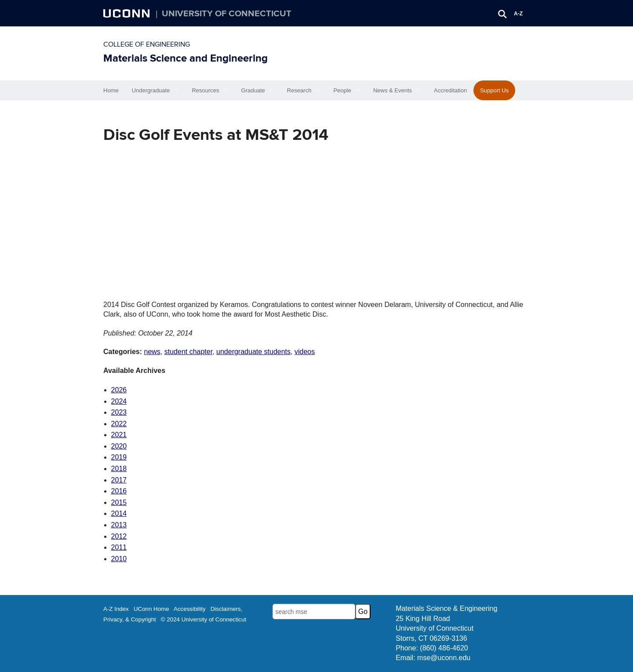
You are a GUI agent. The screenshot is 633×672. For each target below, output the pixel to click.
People (342, 90)
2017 (119, 480)
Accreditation (450, 90)
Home (111, 90)
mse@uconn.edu (444, 658)
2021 (119, 435)
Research (299, 90)
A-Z (518, 14)
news (152, 352)
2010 (119, 559)
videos (305, 352)
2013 (119, 525)
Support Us (494, 90)
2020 (119, 446)
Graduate (253, 90)
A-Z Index (116, 609)
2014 (119, 513)
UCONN (127, 13)
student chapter (188, 352)
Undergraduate (151, 90)
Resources (205, 90)
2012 (119, 536)
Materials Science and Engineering (186, 58)
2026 (119, 390)
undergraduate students (253, 352)
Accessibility (190, 609)
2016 (119, 491)
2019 (119, 457)
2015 (119, 502)
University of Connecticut (227, 14)
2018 (119, 469)
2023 (119, 412)
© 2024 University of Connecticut (204, 619)
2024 (119, 401)
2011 (119, 547)
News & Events (393, 90)
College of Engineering (147, 44)
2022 (119, 424)
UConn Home (151, 609)
